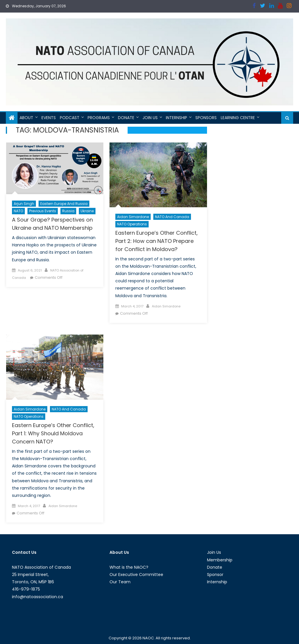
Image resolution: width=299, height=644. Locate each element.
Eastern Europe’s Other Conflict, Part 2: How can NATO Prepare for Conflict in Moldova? (157, 241)
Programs (99, 118)
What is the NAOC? (129, 567)
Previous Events (43, 211)
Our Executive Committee (136, 575)
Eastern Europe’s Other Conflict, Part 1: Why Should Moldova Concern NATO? (53, 433)
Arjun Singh (24, 204)
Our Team (120, 582)
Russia (68, 211)
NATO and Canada (172, 217)
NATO (18, 211)
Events (49, 118)
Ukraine (87, 211)
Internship (177, 118)
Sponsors (206, 118)
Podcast (70, 118)
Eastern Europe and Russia (64, 204)
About (26, 118)
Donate (126, 118)
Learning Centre (238, 118)
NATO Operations (132, 224)
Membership (220, 560)
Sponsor (215, 575)
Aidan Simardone (133, 217)
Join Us (150, 118)
